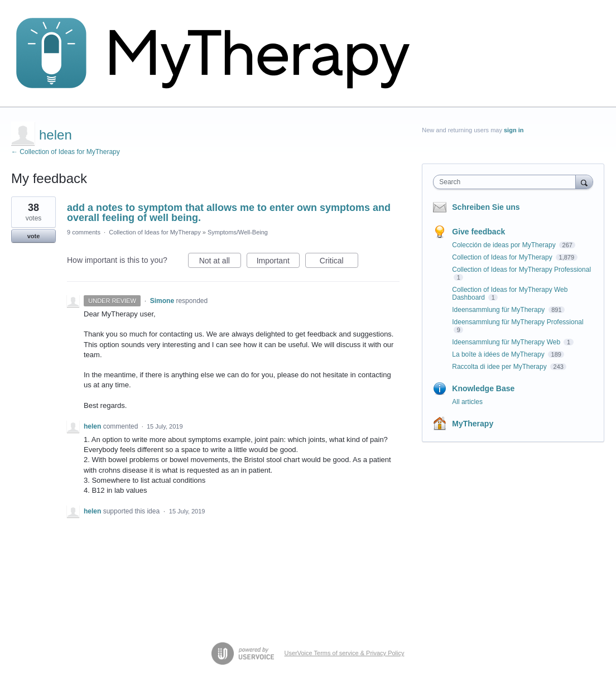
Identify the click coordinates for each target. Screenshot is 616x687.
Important (278, 262)
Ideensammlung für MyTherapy (499, 310)
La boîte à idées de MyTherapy (499, 354)
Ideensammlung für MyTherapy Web (507, 342)
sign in (514, 130)
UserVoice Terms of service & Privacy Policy (345, 653)
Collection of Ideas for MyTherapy (155, 232)
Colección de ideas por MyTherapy (505, 245)
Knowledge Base (483, 388)
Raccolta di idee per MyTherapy (500, 367)
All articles (467, 402)
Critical (339, 262)
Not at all (220, 262)
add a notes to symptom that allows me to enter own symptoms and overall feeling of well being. (229, 213)
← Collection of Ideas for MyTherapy (66, 152)
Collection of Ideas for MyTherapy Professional (521, 270)
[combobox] (507, 182)
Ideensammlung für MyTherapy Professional (518, 322)
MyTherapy (473, 424)
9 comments (84, 232)
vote (34, 236)
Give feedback (478, 232)
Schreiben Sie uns (486, 207)
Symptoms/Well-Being (238, 232)
